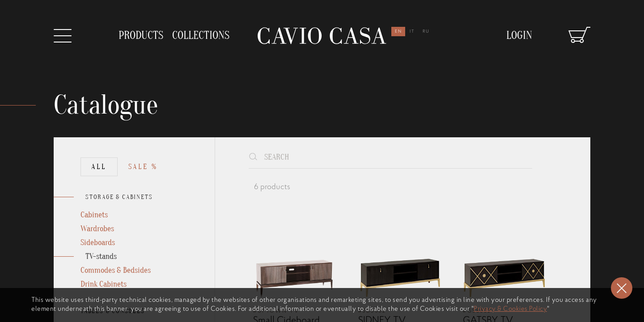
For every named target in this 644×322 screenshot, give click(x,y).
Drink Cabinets (104, 284)
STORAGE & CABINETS (119, 197)
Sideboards (98, 243)
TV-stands (101, 256)
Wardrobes (97, 229)
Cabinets (94, 215)
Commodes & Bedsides (116, 270)
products (141, 36)
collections (201, 36)
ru (426, 32)
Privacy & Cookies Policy (510, 309)
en (398, 32)
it (412, 32)
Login (519, 36)
